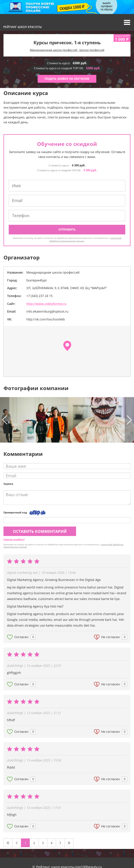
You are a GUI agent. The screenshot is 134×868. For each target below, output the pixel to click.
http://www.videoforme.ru (46, 304)
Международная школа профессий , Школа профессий (67, 50)
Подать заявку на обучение (67, 79)
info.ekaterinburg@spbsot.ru (47, 311)
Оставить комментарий (40, 531)
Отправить (67, 230)
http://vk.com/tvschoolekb (46, 319)
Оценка (8, 484)
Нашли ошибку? (14, 539)
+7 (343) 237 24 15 (39, 296)
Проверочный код (15, 512)
